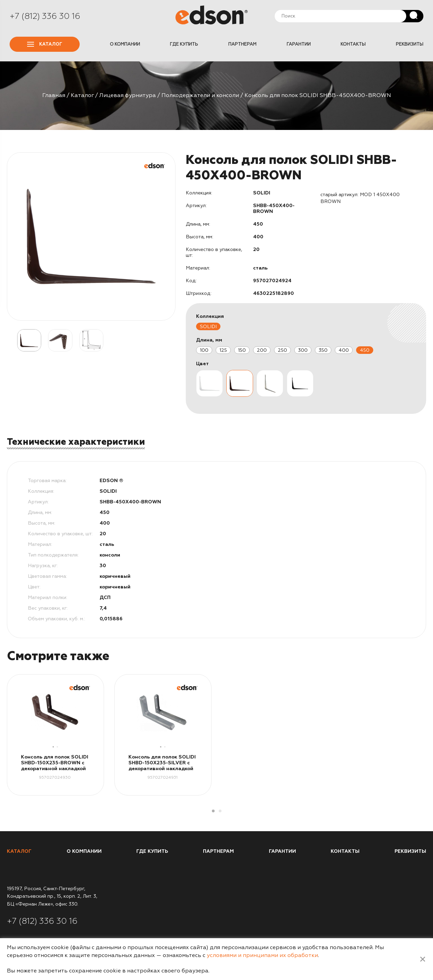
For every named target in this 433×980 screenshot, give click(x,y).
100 (204, 350)
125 (223, 350)
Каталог (45, 44)
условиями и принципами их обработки (262, 955)
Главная (54, 95)
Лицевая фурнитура (128, 95)
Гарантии (299, 44)
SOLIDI (208, 327)
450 (365, 350)
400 (344, 350)
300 (303, 350)
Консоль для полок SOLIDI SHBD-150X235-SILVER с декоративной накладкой (162, 763)
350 (323, 350)
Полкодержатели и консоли (200, 95)
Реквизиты (410, 44)
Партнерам (242, 44)
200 (262, 350)
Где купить (184, 44)
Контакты (353, 44)
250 (282, 350)
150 (242, 350)
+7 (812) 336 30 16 (45, 16)
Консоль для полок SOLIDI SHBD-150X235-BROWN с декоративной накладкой (55, 763)
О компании (125, 44)
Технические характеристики (76, 442)
